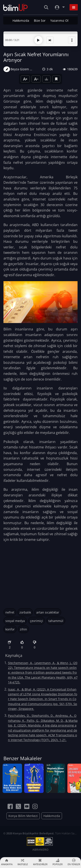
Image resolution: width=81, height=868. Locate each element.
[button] (72, 40)
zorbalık (25, 612)
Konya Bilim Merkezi (23, 816)
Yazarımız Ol (59, 21)
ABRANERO (40, 850)
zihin (23, 629)
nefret (10, 612)
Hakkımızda (21, 21)
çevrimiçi (37, 621)
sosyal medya (15, 621)
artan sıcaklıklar (48, 612)
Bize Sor (40, 21)
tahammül (56, 621)
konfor (10, 629)
